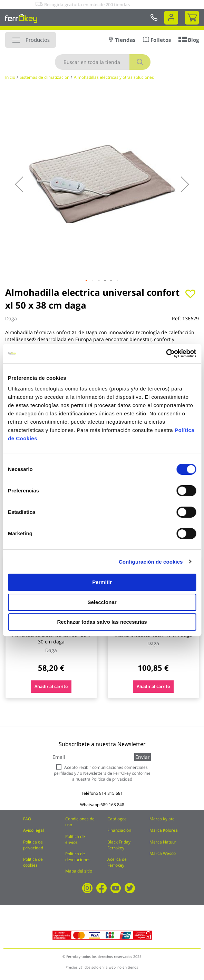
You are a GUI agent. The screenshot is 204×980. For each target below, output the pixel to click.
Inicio (10, 77)
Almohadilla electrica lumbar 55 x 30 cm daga (51, 638)
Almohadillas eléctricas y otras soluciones (114, 77)
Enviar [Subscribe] (143, 757)
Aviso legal (33, 830)
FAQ (27, 819)
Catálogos (117, 819)
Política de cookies (33, 862)
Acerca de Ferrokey (117, 862)
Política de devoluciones (78, 857)
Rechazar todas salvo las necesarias (102, 622)
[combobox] (103, 62)
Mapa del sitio (79, 871)
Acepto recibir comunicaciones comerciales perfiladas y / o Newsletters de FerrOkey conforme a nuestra (102, 773)
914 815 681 (111, 793)
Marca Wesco (163, 853)
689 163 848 (112, 805)
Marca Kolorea (164, 830)
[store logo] (21, 18)
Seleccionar (102, 602)
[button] (19, 184)
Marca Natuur (163, 842)
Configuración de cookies (151, 562)
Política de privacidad (33, 845)
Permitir (102, 582)
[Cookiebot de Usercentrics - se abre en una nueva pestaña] (166, 354)
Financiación (119, 830)
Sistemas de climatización (45, 77)
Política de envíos (75, 839)
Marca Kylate (162, 819)
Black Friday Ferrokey (119, 845)
